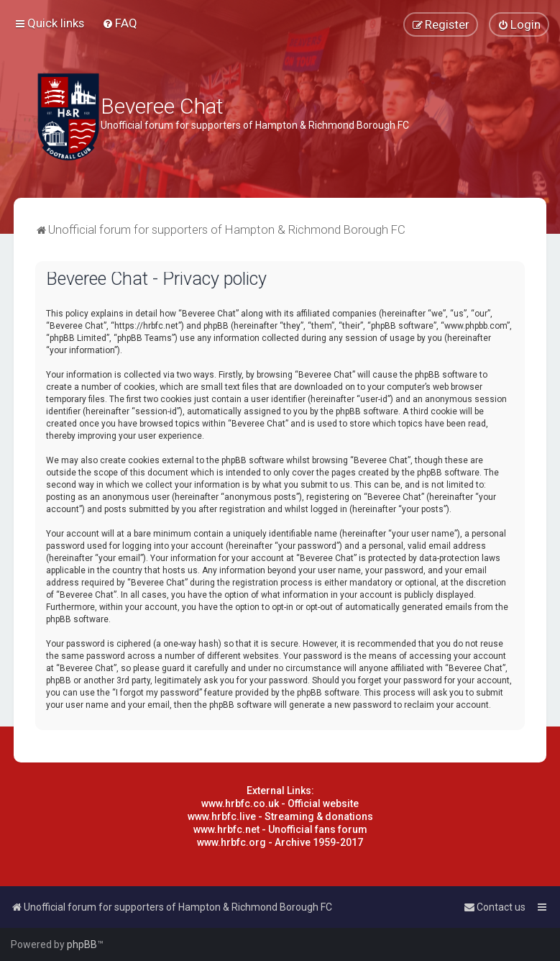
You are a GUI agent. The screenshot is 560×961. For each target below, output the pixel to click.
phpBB (82, 944)
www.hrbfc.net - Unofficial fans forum (280, 829)
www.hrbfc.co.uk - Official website (280, 803)
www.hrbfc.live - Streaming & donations (280, 816)
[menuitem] (120, 23)
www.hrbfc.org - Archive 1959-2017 (280, 842)
